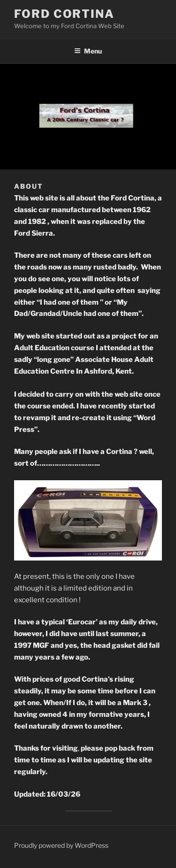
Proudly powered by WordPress (61, 845)
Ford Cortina (64, 14)
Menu (88, 51)
